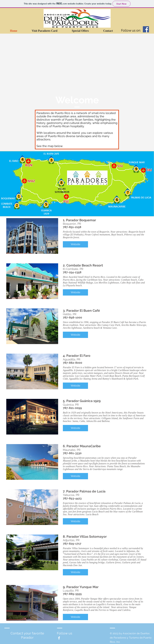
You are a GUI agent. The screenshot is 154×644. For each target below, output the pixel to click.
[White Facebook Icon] (59, 638)
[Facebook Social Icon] (146, 29)
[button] (75, 244)
